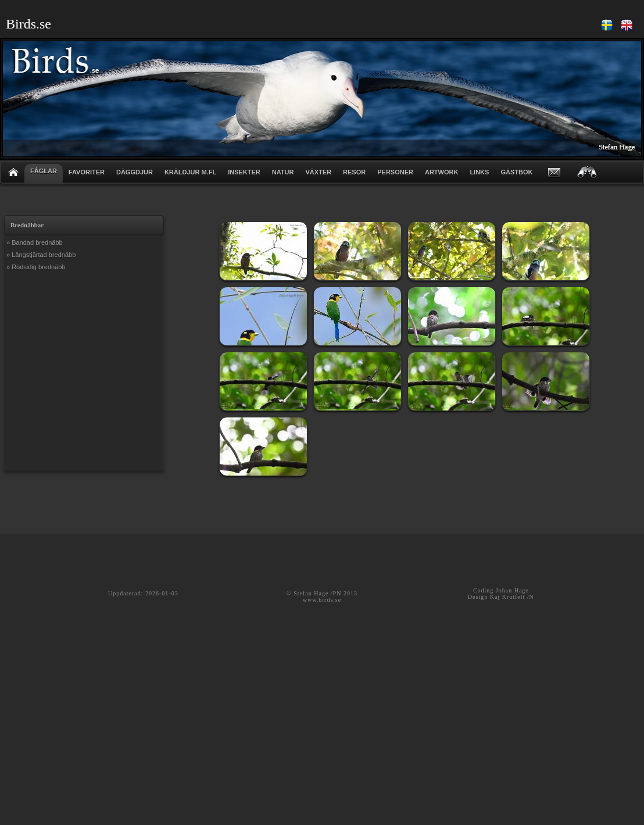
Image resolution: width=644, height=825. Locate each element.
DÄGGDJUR (135, 172)
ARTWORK (441, 172)
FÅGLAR (44, 171)
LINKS (479, 172)
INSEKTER (244, 172)
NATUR (283, 172)
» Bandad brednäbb (35, 242)
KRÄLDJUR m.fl (190, 172)
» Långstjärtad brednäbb (41, 255)
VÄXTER (318, 172)
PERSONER (395, 172)
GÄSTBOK (516, 172)
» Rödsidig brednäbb (36, 267)
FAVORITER (87, 172)
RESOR (354, 172)
